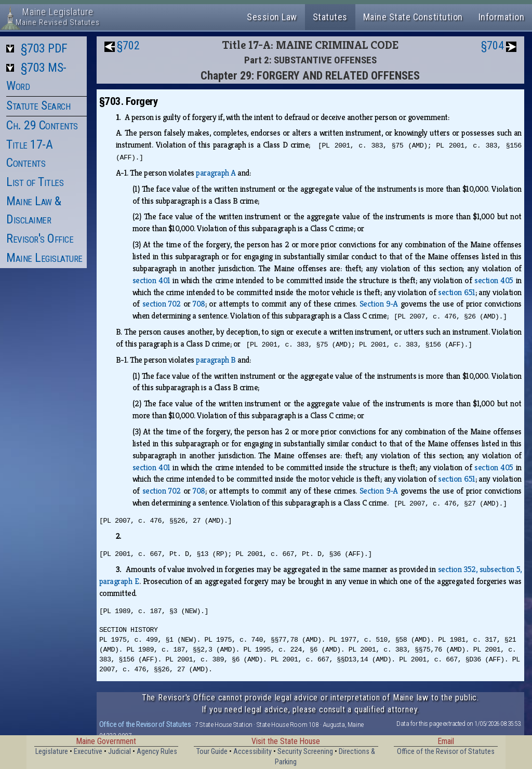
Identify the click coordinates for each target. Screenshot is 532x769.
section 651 (456, 292)
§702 (128, 45)
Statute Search (38, 105)
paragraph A (216, 173)
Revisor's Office (40, 238)
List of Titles (35, 182)
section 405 (494, 280)
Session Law (272, 17)
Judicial (119, 752)
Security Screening (305, 752)
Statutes (330, 17)
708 (199, 304)
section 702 (162, 304)
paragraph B (216, 360)
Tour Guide (212, 752)
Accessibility (252, 752)
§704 (493, 45)
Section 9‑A (379, 304)
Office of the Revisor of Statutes (145, 724)
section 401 (151, 280)
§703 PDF (44, 48)
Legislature (52, 752)
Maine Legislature (44, 258)
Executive (88, 752)
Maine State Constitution (413, 17)
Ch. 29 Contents (42, 125)
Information (502, 17)
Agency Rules (157, 752)
